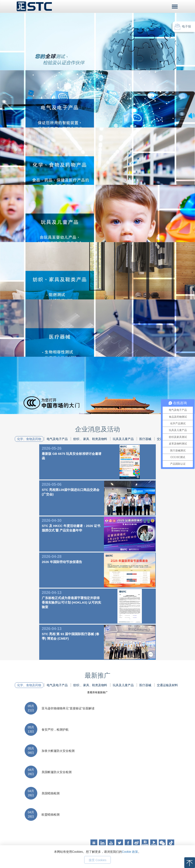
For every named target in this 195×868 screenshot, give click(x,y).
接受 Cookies (97, 860)
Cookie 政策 (130, 852)
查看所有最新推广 (97, 692)
